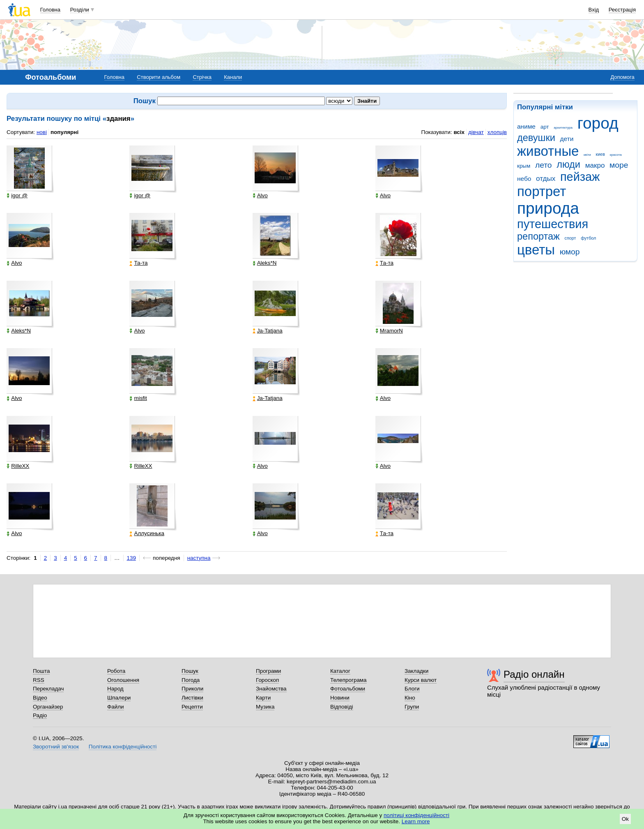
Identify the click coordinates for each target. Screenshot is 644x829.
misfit (138, 398)
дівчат (476, 132)
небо (524, 179)
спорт (570, 238)
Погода (191, 680)
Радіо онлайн (534, 674)
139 (131, 558)
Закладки (416, 671)
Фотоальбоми (348, 689)
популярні (64, 132)
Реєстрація (622, 10)
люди (568, 164)
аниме (526, 126)
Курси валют (421, 680)
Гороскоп (267, 680)
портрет (542, 191)
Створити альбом (159, 77)
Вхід (594, 10)
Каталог (340, 671)
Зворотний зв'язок (56, 747)
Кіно (410, 698)
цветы (536, 250)
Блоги (412, 689)
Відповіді (342, 707)
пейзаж (580, 177)
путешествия (553, 224)
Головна (50, 10)
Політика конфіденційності (123, 747)
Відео (40, 698)
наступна (199, 558)
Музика (265, 707)
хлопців (497, 132)
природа (548, 208)
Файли (116, 707)
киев (600, 154)
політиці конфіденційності (416, 815)
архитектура (563, 128)
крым (524, 166)
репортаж (538, 236)
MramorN (389, 331)
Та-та (138, 263)
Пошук (190, 671)
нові (42, 132)
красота (616, 155)
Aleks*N (265, 263)
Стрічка (202, 77)
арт (545, 127)
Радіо (40, 715)
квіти (587, 155)
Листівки (192, 698)
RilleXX (18, 466)
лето (544, 165)
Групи (412, 707)
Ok (625, 819)
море (619, 165)
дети (567, 139)
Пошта (41, 671)
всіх (459, 132)
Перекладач (48, 689)
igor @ (17, 196)
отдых (546, 179)
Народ (115, 689)
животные (548, 151)
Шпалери (119, 698)
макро (595, 165)
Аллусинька (147, 533)
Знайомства (271, 689)
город (598, 123)
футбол (588, 238)
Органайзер (48, 707)
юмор (570, 252)
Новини (340, 698)
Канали (233, 77)
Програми (268, 671)
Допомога (622, 77)
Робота (116, 671)
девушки (536, 138)
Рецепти (192, 707)
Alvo (260, 196)
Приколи (192, 689)
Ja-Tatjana (268, 331)
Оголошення (123, 680)
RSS (39, 680)
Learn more (416, 821)
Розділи (80, 10)
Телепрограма (348, 680)
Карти (263, 698)
